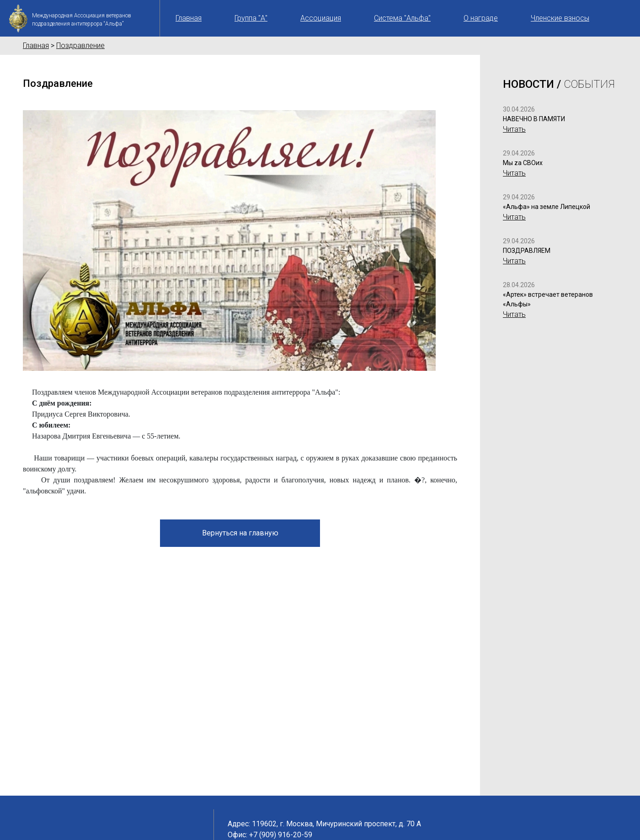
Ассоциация (321, 18)
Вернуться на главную (240, 533)
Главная (189, 18)
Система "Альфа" (402, 18)
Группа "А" (251, 18)
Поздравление (80, 45)
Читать (514, 129)
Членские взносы (560, 18)
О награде (481, 18)
